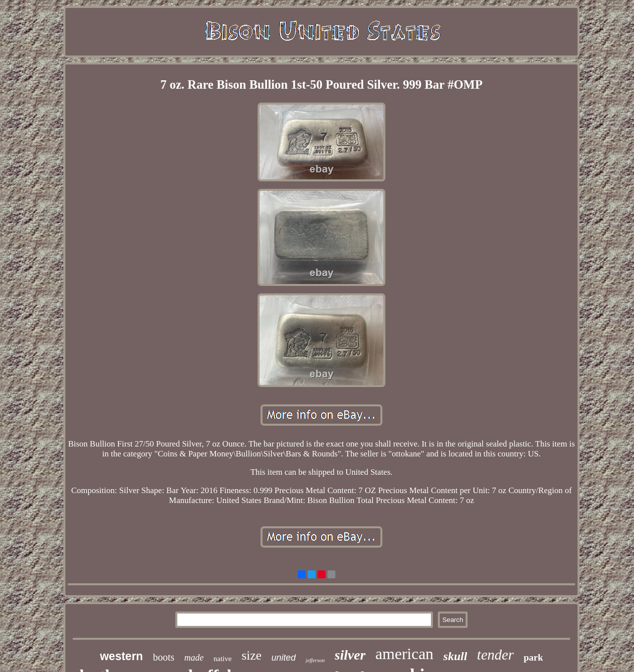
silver (350, 655)
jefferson (315, 660)
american (404, 654)
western (122, 656)
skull (455, 656)
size (252, 655)
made (194, 658)
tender (495, 655)
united (284, 658)
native (223, 659)
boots (164, 657)
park (533, 657)
